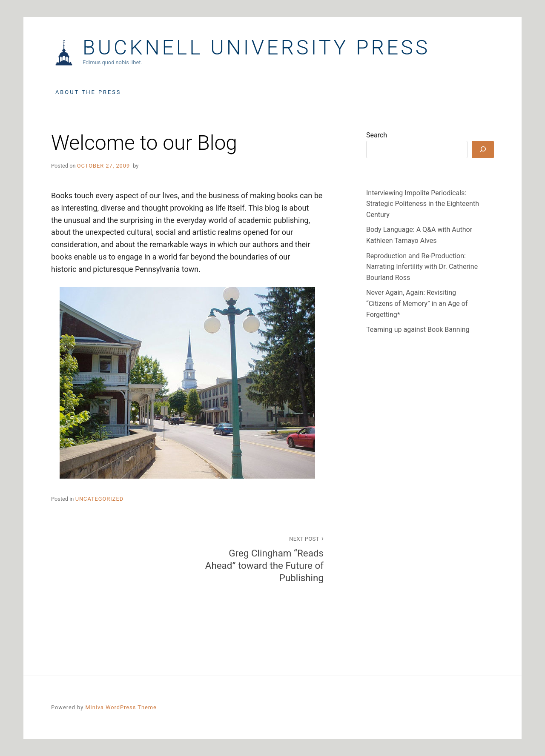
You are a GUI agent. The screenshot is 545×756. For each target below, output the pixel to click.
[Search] (483, 150)
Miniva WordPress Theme (121, 707)
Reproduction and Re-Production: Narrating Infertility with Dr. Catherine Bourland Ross (422, 267)
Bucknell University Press (256, 48)
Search (377, 135)
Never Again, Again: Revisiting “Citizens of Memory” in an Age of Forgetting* (417, 303)
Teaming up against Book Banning (418, 330)
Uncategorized (99, 499)
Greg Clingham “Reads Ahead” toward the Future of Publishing (260, 558)
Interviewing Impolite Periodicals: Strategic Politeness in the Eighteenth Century (423, 204)
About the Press (88, 92)
